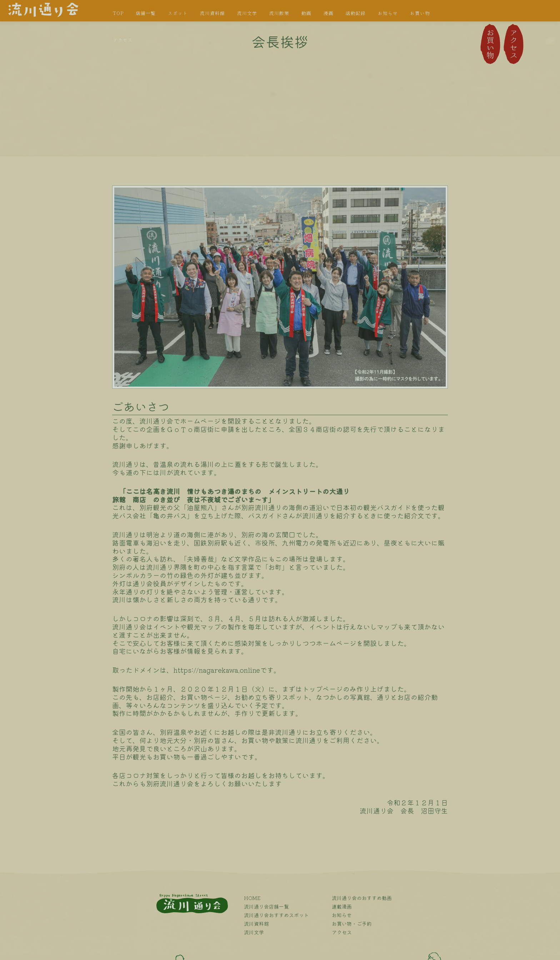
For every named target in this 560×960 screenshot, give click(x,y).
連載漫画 (342, 906)
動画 (306, 13)
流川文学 (247, 13)
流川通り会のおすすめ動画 (362, 898)
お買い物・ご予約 (352, 924)
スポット (178, 13)
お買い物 (420, 13)
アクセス (123, 40)
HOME (252, 898)
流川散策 (279, 13)
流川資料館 (212, 13)
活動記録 (356, 13)
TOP (118, 13)
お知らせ (388, 13)
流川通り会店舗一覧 (266, 906)
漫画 (329, 13)
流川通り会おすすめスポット (276, 915)
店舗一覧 (146, 13)
